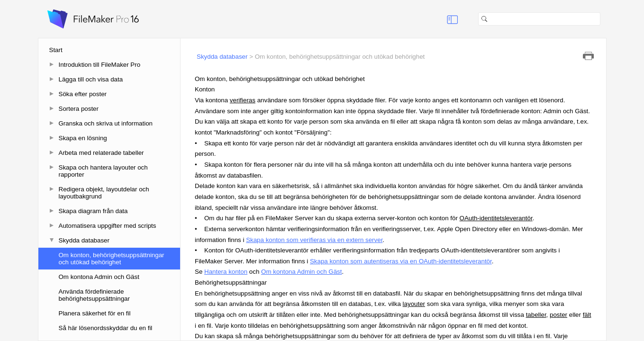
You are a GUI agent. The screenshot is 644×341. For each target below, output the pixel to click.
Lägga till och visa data (91, 79)
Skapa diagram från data (93, 211)
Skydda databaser (84, 240)
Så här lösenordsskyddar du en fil (106, 328)
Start (56, 50)
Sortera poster (79, 109)
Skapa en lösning (83, 138)
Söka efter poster (83, 94)
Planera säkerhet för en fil (95, 313)
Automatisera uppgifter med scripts (108, 226)
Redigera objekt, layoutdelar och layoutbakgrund (104, 193)
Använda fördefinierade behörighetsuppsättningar (94, 295)
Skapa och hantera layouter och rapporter (103, 171)
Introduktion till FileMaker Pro (100, 65)
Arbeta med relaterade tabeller (101, 153)
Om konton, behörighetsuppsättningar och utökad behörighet (112, 259)
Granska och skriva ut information (106, 123)
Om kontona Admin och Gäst (99, 277)
